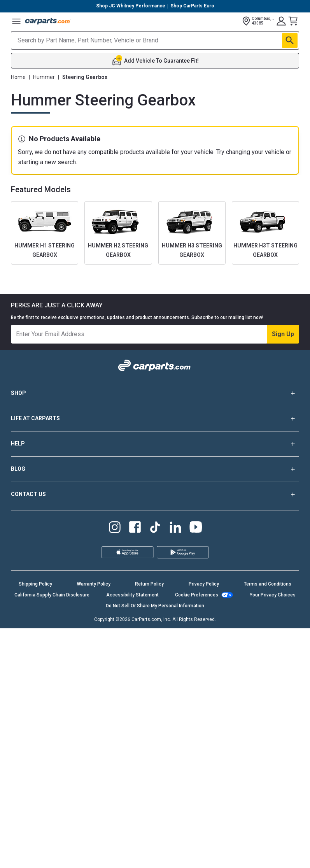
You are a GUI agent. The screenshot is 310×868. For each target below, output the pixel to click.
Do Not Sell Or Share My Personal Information (155, 606)
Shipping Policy (35, 584)
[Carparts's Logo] (48, 21)
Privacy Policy (204, 584)
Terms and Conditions (268, 584)
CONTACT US (155, 494)
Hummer (44, 77)
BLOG (155, 469)
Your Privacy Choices (273, 595)
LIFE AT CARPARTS (155, 419)
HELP (155, 444)
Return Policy (149, 584)
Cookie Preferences (197, 595)
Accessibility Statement (132, 595)
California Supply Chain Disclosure (52, 595)
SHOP (155, 393)
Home (18, 77)
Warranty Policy (94, 584)
